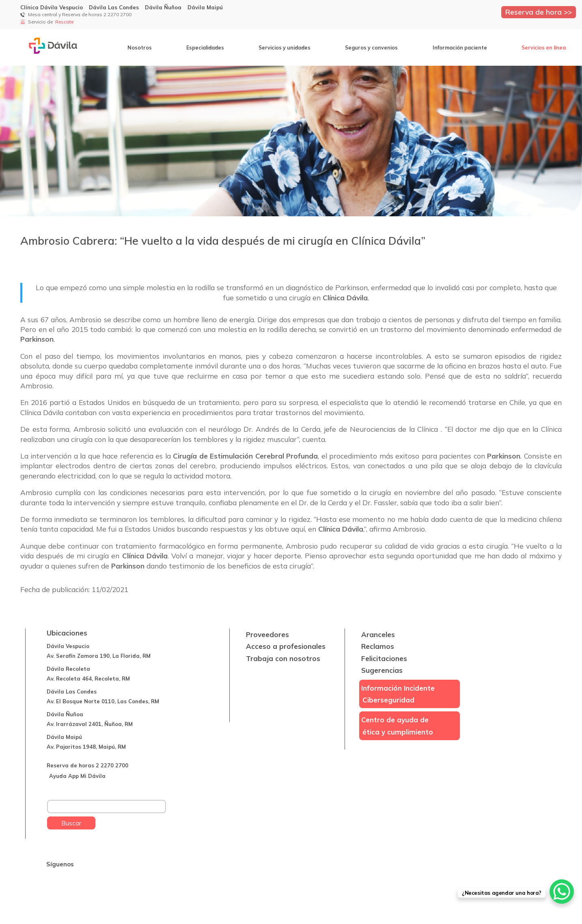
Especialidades (205, 47)
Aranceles (378, 634)
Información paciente (460, 47)
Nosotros (140, 47)
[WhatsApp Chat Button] (562, 892)
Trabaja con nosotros (283, 658)
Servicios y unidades (285, 47)
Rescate (65, 22)
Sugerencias (382, 670)
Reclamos (378, 646)
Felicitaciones (384, 658)
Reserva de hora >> (539, 12)
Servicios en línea (544, 47)
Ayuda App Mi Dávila (77, 776)
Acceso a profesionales (286, 646)
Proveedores (267, 634)
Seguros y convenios (371, 47)
